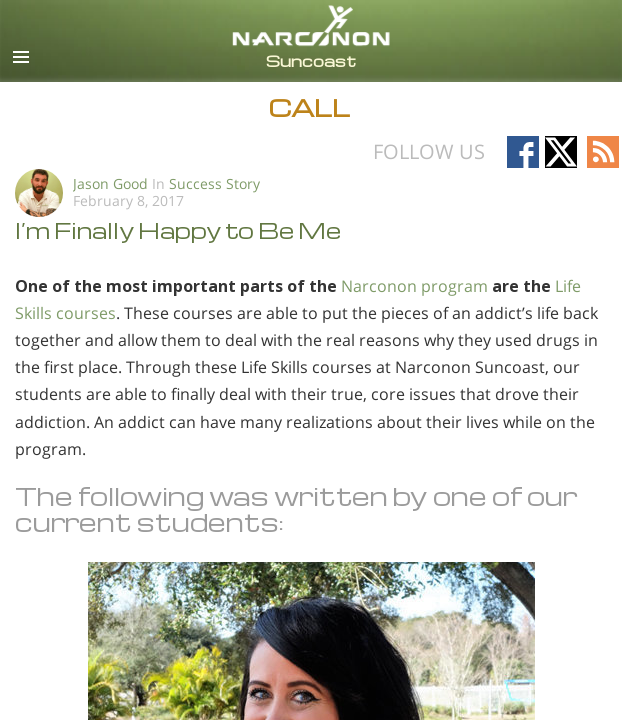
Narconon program (414, 286)
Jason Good (110, 183)
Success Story (214, 183)
